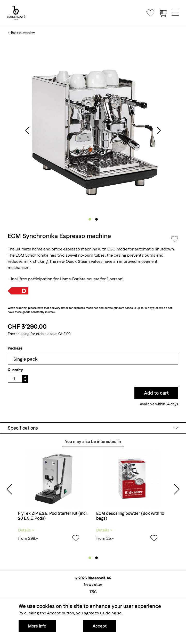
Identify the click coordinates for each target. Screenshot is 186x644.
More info (37, 626)
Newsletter (93, 585)
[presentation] (27, 131)
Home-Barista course (80, 279)
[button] (90, 219)
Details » (26, 530)
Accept (100, 626)
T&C (93, 592)
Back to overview (23, 33)
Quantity (15, 370)
